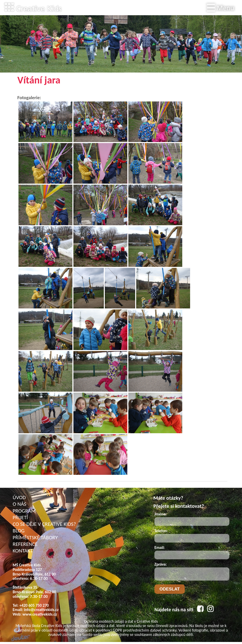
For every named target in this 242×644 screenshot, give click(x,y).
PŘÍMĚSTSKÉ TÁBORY (35, 537)
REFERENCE (25, 544)
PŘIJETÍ (20, 517)
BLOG (19, 531)
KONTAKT (23, 551)
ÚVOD (19, 497)
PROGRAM (24, 511)
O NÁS (19, 504)
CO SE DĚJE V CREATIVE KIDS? (44, 524)
